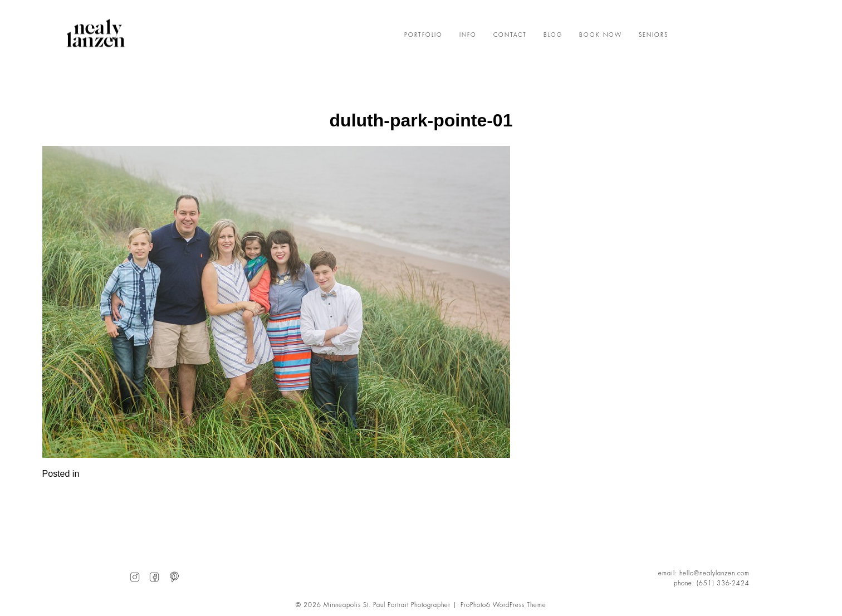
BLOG (553, 35)
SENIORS (653, 35)
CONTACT (510, 35)
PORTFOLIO (424, 35)
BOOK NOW (601, 35)
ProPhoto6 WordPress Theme (503, 605)
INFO (468, 35)
